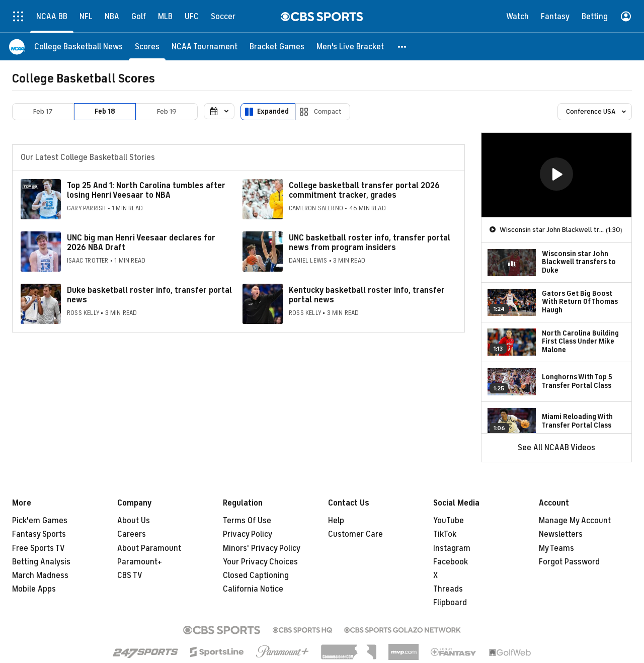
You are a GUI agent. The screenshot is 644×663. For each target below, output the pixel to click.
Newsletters (561, 534)
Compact (328, 111)
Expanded (273, 111)
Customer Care (355, 534)
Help (336, 521)
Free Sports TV (38, 548)
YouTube (449, 521)
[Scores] (147, 47)
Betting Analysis (41, 562)
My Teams (556, 548)
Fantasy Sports (39, 534)
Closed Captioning (256, 575)
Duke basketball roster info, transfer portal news (149, 295)
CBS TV (130, 575)
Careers (132, 534)
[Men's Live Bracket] (350, 47)
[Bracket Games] (277, 47)
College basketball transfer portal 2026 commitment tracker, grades (364, 190)
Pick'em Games (40, 521)
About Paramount (149, 548)
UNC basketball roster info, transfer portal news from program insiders (370, 243)
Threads (448, 589)
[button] (403, 47)
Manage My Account (575, 521)
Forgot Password (569, 562)
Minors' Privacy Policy (262, 548)
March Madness (40, 575)
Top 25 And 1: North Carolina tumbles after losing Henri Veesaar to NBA (146, 190)
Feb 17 (43, 111)
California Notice (253, 589)
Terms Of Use (247, 521)
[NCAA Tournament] (205, 47)
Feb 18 (105, 111)
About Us (134, 521)
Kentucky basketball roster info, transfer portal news (367, 295)
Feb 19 (167, 111)
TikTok (445, 534)
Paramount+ (140, 562)
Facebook (451, 562)
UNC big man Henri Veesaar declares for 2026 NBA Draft (141, 243)
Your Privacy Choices (260, 562)
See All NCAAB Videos (556, 448)
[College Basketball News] (78, 47)
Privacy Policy (248, 534)
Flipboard (450, 603)
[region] (556, 175)
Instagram (452, 548)
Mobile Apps (34, 589)
